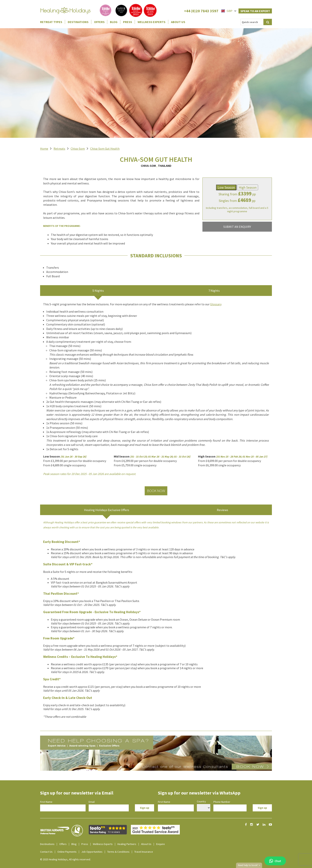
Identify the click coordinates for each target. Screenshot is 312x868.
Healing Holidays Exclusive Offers (107, 510)
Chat (275, 861)
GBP (227, 11)
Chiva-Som (78, 149)
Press (128, 22)
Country (201, 801)
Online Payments (67, 852)
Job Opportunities (92, 852)
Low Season (226, 187)
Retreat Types (51, 22)
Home (44, 149)
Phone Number (222, 802)
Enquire (161, 844)
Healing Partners (127, 844)
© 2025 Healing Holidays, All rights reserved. (65, 859)
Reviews (222, 510)
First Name (46, 802)
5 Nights (98, 291)
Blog (114, 22)
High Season (248, 187)
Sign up (145, 808)
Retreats (59, 149)
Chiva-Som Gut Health (105, 149)
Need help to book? (249, 865)
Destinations (78, 22)
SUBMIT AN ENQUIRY (237, 227)
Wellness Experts (151, 22)
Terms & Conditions (118, 852)
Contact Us (46, 852)
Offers (99, 22)
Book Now (156, 491)
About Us (178, 22)
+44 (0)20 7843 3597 (201, 11)
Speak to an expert (255, 11)
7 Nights (214, 291)
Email (92, 802)
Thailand (165, 166)
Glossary (216, 304)
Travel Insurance (144, 852)
